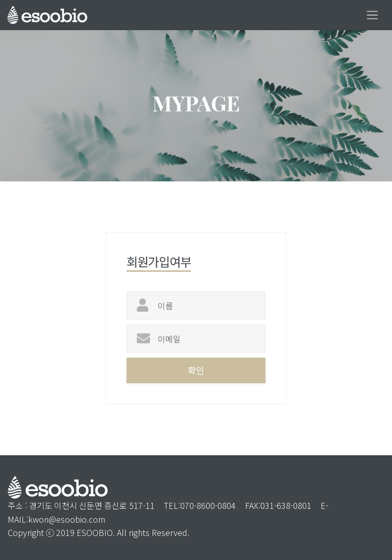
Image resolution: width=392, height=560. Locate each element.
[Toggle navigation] (372, 15)
